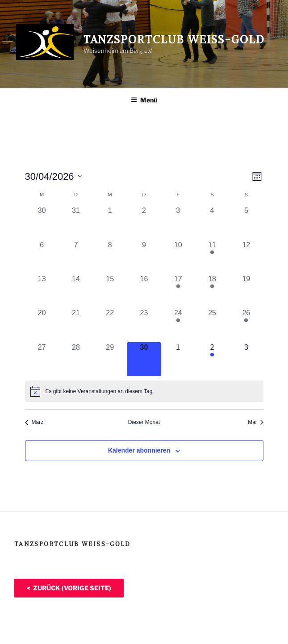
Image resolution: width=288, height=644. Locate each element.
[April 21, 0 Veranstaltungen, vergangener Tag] (76, 325)
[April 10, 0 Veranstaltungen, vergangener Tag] (178, 257)
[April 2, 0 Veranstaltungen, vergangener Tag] (144, 222)
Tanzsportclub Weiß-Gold (174, 39)
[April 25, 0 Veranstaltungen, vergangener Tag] (212, 325)
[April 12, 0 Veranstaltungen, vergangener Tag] (246, 257)
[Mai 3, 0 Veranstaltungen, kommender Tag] (246, 359)
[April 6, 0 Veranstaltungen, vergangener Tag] (42, 257)
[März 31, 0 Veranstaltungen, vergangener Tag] (76, 222)
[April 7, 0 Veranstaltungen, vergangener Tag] (76, 257)
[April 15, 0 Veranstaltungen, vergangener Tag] (110, 291)
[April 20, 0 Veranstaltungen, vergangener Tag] (42, 325)
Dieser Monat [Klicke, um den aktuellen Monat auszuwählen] (144, 422)
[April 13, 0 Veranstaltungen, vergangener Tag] (42, 291)
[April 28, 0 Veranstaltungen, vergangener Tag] (76, 359)
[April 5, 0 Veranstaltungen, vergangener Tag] (246, 222)
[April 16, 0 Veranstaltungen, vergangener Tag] (144, 291)
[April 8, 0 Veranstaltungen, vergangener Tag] (110, 257)
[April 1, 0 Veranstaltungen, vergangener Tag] (110, 222)
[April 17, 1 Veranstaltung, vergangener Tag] (178, 291)
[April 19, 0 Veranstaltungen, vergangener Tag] (246, 291)
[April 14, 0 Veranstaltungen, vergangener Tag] (76, 291)
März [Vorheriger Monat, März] (34, 422)
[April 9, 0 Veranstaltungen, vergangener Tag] (144, 257)
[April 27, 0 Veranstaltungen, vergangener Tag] (42, 359)
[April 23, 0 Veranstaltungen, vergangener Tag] (144, 325)
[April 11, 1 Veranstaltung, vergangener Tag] (212, 257)
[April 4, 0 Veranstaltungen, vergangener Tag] (212, 222)
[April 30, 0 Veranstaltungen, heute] (144, 359)
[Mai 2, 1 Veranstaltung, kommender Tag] (212, 359)
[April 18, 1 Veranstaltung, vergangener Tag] (212, 291)
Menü (144, 100)
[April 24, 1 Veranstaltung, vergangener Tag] (178, 325)
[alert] (144, 391)
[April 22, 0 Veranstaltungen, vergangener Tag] (110, 325)
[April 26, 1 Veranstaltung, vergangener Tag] (246, 325)
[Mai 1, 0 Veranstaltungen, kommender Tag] (178, 359)
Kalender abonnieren (139, 450)
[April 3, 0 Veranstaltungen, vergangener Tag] (178, 222)
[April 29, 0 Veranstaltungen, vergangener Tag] (110, 359)
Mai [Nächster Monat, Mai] (255, 422)
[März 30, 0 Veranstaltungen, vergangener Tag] (42, 222)
